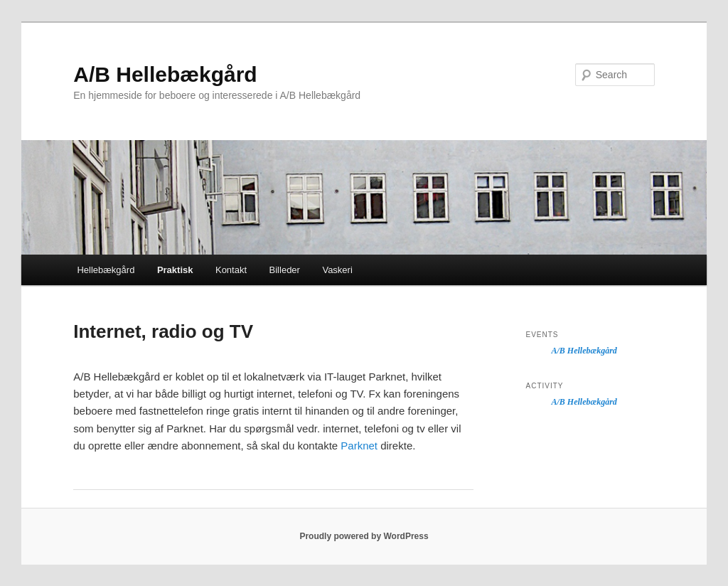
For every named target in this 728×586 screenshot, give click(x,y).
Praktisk (175, 270)
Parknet (359, 446)
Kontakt (231, 270)
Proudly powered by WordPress (364, 536)
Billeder (285, 270)
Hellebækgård (106, 270)
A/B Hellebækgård (165, 74)
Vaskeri (337, 270)
